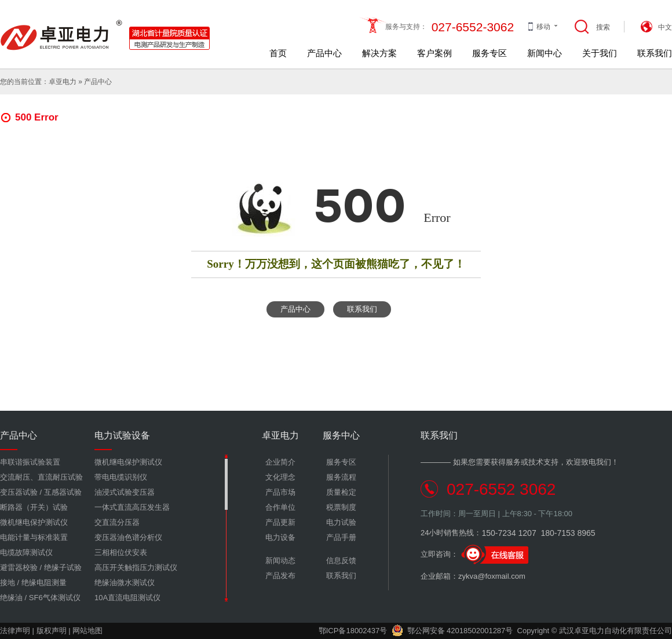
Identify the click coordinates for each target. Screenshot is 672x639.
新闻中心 (545, 53)
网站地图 (87, 631)
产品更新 (280, 522)
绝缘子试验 (63, 567)
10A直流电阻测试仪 (127, 598)
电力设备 (280, 537)
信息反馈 (341, 561)
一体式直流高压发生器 (132, 507)
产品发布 (280, 576)
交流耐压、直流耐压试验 (41, 477)
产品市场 (280, 492)
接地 (8, 583)
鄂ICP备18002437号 (353, 631)
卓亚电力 (63, 82)
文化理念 (280, 477)
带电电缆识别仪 (121, 477)
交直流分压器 (117, 522)
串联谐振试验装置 (30, 462)
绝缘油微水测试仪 (125, 583)
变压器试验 (19, 492)
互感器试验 (63, 492)
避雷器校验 (19, 567)
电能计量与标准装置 (34, 537)
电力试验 (341, 522)
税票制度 (341, 507)
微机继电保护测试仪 (34, 522)
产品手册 (341, 537)
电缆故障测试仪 (26, 552)
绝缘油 (11, 598)
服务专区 (490, 53)
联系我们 (655, 53)
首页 (278, 53)
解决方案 (379, 53)
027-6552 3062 (501, 489)
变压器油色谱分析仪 (128, 537)
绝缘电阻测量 (44, 583)
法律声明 (15, 631)
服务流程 (341, 477)
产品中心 (324, 53)
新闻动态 (280, 561)
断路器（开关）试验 (34, 507)
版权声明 (52, 631)
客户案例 (434, 53)
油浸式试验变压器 (125, 492)
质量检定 (341, 492)
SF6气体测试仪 (55, 598)
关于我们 (600, 53)
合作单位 (280, 507)
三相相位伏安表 (121, 552)
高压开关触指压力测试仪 (136, 567)
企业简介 (280, 462)
